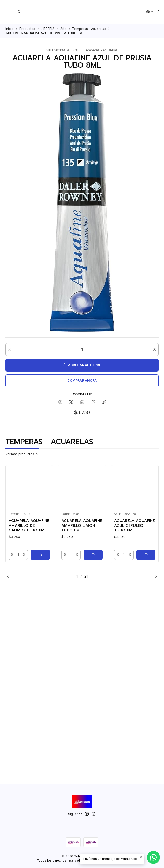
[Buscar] (19, 12)
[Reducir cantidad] (9, 350)
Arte (63, 29)
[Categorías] (12, 12)
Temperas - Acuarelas (89, 29)
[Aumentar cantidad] (155, 350)
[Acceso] (150, 12)
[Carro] (158, 12)
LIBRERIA (48, 29)
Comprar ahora (82, 380)
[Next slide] (155, 576)
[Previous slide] (9, 576)
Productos (27, 29)
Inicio (9, 29)
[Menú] (6, 12)
